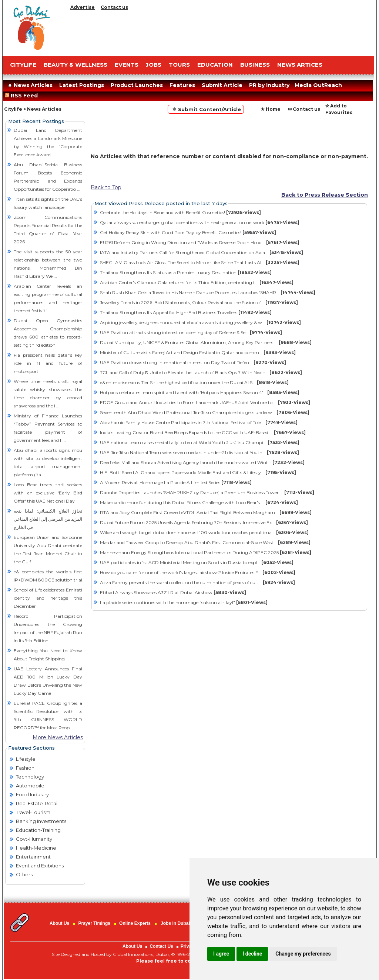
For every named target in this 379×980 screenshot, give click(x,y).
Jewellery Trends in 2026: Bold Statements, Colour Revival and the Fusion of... (199, 302)
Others (24, 874)
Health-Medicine (36, 848)
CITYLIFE (23, 65)
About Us (59, 923)
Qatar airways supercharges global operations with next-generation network (200, 222)
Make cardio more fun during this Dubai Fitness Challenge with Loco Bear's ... (199, 502)
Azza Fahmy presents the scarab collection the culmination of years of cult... (197, 582)
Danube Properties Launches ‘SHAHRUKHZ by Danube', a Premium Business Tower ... (207, 492)
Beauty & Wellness (76, 65)
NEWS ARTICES (300, 65)
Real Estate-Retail (37, 803)
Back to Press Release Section (325, 195)
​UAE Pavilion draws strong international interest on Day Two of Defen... (193, 362)
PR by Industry (269, 85)
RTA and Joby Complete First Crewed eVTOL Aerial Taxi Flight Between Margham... (206, 512)
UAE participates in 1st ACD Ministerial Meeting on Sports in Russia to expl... (197, 562)
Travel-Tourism (33, 812)
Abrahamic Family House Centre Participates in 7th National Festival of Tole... (199, 422)
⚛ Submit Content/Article (206, 109)
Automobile (30, 786)
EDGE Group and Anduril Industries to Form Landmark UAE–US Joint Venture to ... (205, 402)
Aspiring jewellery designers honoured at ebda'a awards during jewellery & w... (200, 322)
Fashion (25, 768)
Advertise (83, 7)
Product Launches (137, 85)
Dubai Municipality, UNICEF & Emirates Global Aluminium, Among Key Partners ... (206, 342)
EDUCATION (215, 65)
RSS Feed (23, 96)
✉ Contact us (304, 109)
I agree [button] (221, 954)
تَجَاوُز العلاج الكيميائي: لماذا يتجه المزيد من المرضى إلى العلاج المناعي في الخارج (48, 519)
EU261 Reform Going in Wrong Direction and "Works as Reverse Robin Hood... (200, 242)
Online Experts (135, 923)
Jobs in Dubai (175, 923)
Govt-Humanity (34, 839)
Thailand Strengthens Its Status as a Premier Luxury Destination (186, 272)
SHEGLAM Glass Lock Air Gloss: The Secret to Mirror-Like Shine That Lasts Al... (200, 262)
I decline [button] (252, 954)
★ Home (271, 109)
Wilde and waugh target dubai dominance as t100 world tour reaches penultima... (204, 532)
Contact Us (161, 946)
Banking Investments (41, 821)
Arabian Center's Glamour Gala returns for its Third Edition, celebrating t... (197, 282)
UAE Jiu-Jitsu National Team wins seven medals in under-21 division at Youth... (199, 452)
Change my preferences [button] (303, 954)
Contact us (114, 7)
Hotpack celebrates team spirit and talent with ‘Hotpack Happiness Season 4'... (200, 392)
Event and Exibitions (40, 866)
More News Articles (58, 737)
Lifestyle (26, 759)
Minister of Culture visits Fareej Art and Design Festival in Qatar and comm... (198, 352)
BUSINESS (255, 65)
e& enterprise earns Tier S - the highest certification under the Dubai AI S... (194, 382)
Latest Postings (82, 85)
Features (182, 85)
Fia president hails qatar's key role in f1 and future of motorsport (48, 363)
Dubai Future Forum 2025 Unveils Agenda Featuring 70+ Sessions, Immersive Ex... (204, 522)
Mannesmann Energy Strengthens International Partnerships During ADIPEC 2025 (206, 552)
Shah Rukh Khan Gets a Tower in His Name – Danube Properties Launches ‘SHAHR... (208, 292)
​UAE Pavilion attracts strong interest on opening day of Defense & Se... (191, 332)
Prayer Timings (94, 923)
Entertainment (33, 857)
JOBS (154, 65)
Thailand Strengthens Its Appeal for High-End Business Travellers (186, 312)
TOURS (179, 65)
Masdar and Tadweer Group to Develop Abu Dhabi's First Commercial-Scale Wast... (205, 542)
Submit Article (222, 85)
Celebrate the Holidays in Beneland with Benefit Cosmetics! (180, 212)
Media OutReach (318, 85)
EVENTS (127, 65)
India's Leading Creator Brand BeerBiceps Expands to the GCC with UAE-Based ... (203, 432)
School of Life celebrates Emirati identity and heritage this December (48, 598)
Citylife (13, 109)
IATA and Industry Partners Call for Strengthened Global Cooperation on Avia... (202, 252)
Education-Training (38, 830)
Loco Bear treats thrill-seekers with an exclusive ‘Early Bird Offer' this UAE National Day (48, 493)
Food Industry (32, 794)
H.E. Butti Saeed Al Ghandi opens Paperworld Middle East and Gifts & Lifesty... (198, 472)
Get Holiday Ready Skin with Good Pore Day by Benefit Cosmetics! (188, 232)
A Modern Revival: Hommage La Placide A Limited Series (176, 482)
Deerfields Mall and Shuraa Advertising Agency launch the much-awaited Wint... (202, 462)
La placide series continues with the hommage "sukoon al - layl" (184, 602)
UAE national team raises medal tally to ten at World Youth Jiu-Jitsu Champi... (200, 442)
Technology (30, 777)
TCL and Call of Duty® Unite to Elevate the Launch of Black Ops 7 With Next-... (201, 372)
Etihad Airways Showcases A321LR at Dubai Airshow (173, 592)
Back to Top (106, 187)
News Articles (29, 85)
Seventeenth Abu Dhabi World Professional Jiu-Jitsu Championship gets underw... (205, 412)
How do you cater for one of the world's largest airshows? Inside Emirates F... (198, 572)
